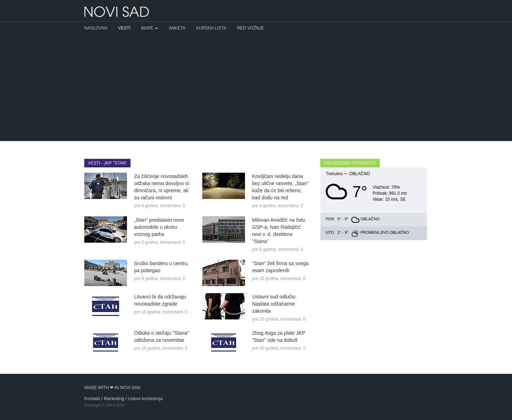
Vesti (124, 28)
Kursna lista (211, 28)
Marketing (114, 399)
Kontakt (92, 399)
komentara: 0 (172, 206)
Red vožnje (251, 28)
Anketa (177, 28)
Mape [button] (150, 28)
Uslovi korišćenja (145, 399)
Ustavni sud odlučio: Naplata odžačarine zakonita (274, 304)
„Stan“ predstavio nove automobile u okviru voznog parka (159, 227)
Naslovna (96, 28)
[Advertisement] (256, 88)
